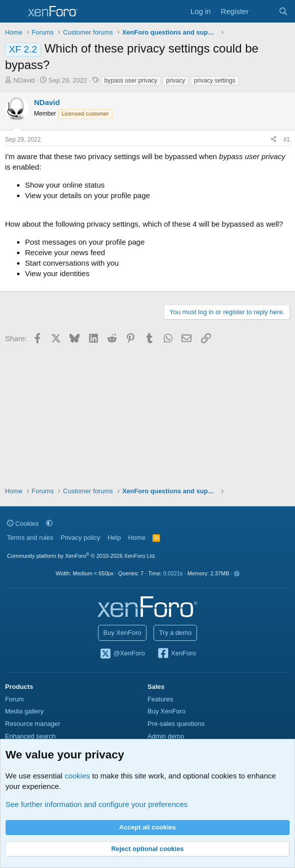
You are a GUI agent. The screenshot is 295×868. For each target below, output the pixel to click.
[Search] (283, 11)
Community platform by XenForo (81, 556)
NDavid (24, 80)
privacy (175, 81)
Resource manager (33, 724)
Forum (14, 699)
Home (137, 538)
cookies (77, 776)
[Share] (273, 140)
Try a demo (175, 633)
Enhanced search (30, 736)
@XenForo (122, 654)
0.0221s (173, 573)
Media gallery (24, 711)
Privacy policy (80, 538)
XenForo (176, 654)
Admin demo (166, 736)
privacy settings (215, 81)
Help (114, 538)
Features (160, 699)
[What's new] (263, 11)
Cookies (23, 524)
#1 (287, 140)
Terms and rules (30, 538)
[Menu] (14, 12)
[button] (49, 524)
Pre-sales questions (176, 724)
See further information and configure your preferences (96, 804)
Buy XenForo (122, 633)
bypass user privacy (131, 81)
